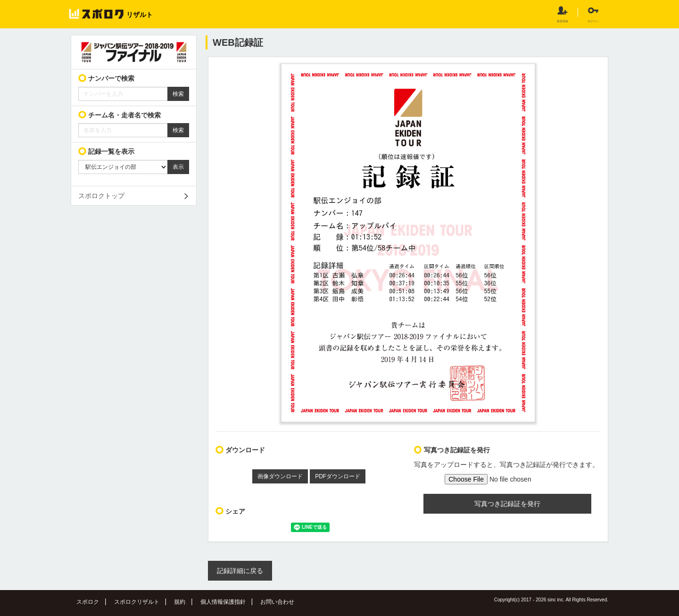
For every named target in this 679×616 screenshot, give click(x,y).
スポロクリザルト (137, 602)
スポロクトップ (101, 196)
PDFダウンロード (338, 476)
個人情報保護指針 (223, 602)
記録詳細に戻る (240, 571)
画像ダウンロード (280, 476)
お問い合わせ (277, 602)
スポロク (88, 602)
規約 (180, 602)
